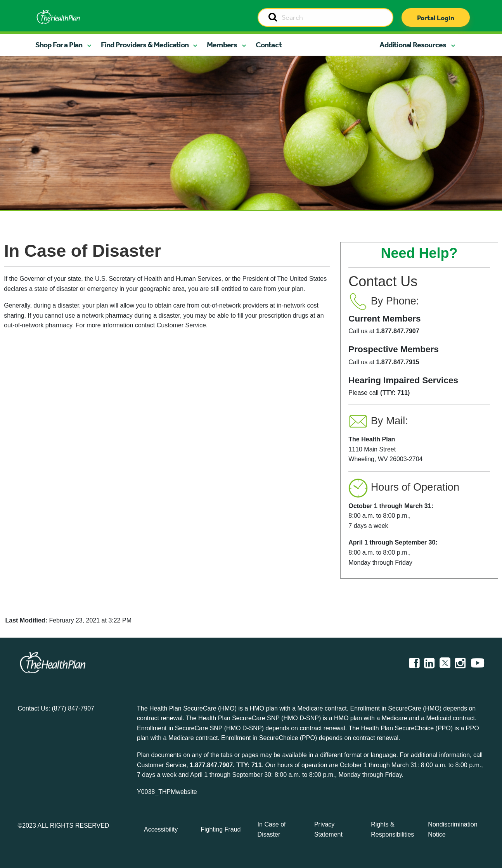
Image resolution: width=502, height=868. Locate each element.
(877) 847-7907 (73, 708)
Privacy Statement (328, 829)
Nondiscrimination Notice (453, 829)
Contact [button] (269, 45)
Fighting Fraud (221, 829)
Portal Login (436, 18)
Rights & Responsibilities (392, 829)
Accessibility (161, 829)
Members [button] (222, 45)
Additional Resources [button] (413, 45)
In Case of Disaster (272, 829)
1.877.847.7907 (211, 765)
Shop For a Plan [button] (59, 45)
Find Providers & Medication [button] (145, 45)
